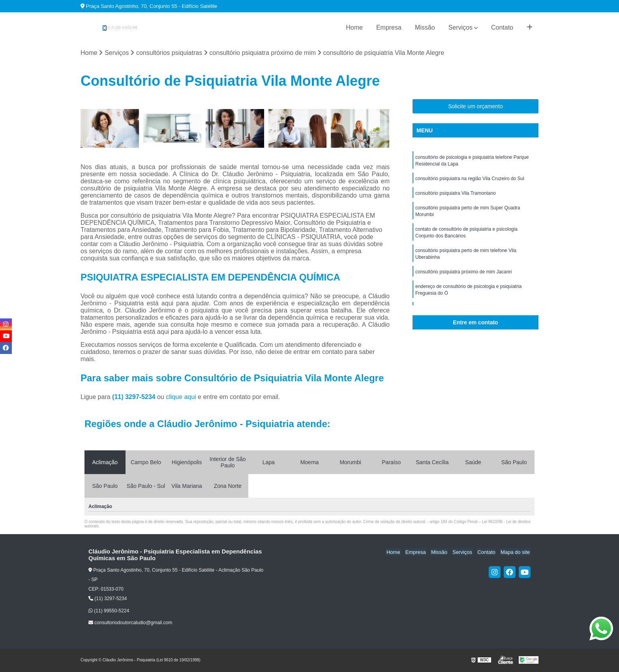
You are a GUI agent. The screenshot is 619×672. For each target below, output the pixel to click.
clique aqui (181, 397)
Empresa (389, 27)
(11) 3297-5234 (135, 397)
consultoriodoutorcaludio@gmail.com (130, 623)
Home (354, 27)
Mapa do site (516, 552)
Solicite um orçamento (476, 107)
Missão (425, 27)
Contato (502, 27)
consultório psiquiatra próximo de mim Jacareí (464, 276)
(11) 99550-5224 (109, 611)
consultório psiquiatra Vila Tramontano (456, 195)
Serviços (460, 27)
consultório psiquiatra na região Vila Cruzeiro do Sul (470, 180)
